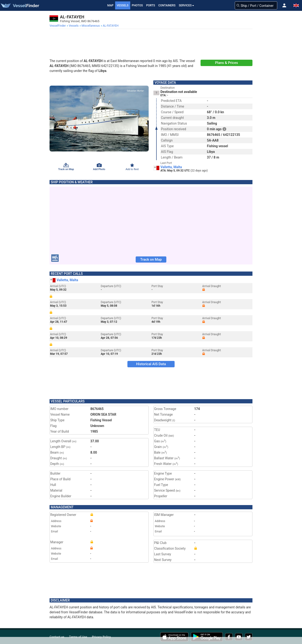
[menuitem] (58, 26)
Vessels (123, 5)
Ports (151, 5)
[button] (284, 5)
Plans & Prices (227, 63)
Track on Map (151, 259)
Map (110, 5)
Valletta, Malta (171, 167)
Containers (167, 5)
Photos (137, 5)
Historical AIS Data (151, 364)
